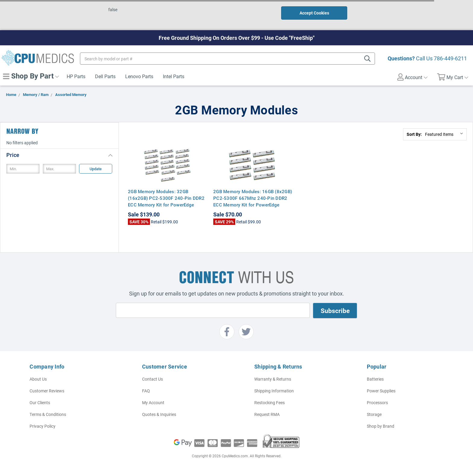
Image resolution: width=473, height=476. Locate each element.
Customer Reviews (47, 391)
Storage (374, 414)
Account (412, 77)
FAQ (146, 391)
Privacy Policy (43, 426)
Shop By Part (31, 76)
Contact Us (152, 379)
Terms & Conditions (48, 414)
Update (96, 169)
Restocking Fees (270, 403)
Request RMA (267, 414)
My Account (153, 403)
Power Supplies (381, 391)
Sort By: (414, 134)
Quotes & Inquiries (159, 414)
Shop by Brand (381, 426)
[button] (59, 155)
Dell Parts (105, 76)
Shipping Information (274, 391)
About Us (38, 379)
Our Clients (40, 403)
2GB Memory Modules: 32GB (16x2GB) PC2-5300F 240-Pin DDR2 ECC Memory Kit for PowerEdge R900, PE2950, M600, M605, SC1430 (167, 201)
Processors (377, 403)
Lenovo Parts (139, 76)
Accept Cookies (314, 13)
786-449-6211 (450, 58)
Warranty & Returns (273, 379)
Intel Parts (174, 76)
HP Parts (76, 76)
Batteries (375, 379)
